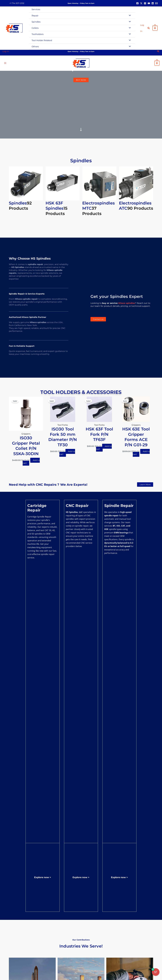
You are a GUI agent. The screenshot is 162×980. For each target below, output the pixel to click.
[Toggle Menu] (129, 16)
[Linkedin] (153, 3)
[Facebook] (137, 3)
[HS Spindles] (14, 28)
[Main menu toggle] (5, 64)
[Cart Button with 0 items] (156, 974)
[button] (17, 3)
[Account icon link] (143, 28)
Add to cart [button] (31, 462)
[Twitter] (141, 3)
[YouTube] (149, 3)
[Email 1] (156, 3)
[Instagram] (145, 3)
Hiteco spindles (127, 303)
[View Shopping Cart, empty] (155, 28)
